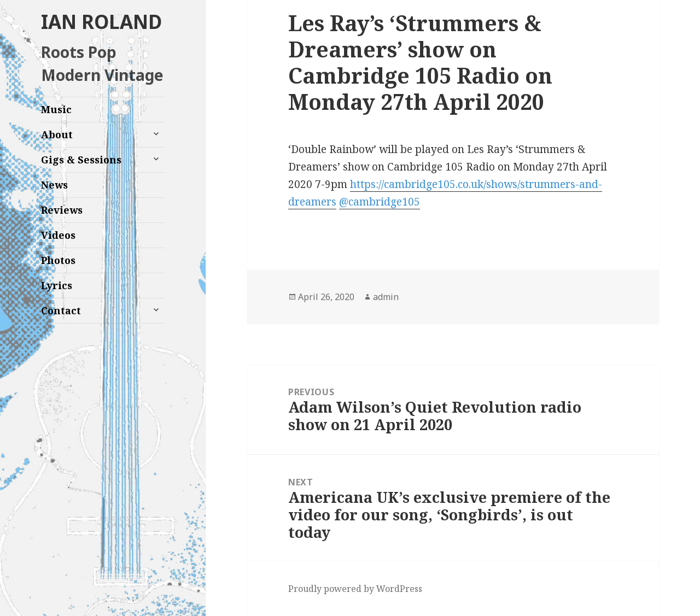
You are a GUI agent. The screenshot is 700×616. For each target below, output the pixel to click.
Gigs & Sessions (81, 160)
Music (56, 109)
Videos (58, 235)
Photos (58, 260)
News (54, 185)
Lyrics (57, 285)
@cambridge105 (380, 202)
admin (386, 297)
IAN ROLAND (101, 22)
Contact (61, 310)
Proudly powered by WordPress (355, 589)
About (57, 134)
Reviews (62, 210)
